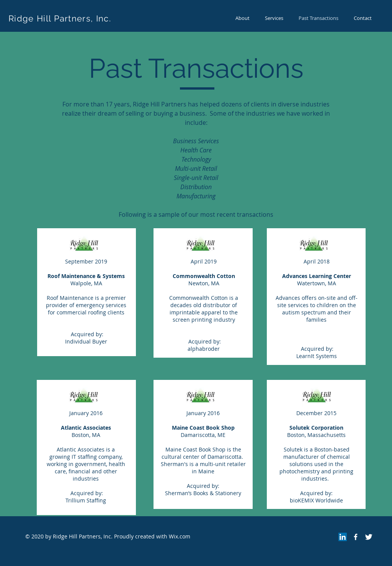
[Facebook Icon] (356, 537)
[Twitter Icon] (369, 537)
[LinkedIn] (343, 537)
